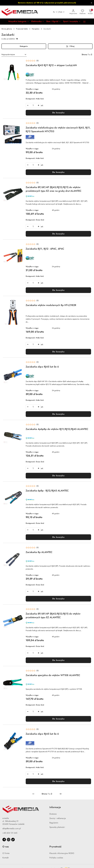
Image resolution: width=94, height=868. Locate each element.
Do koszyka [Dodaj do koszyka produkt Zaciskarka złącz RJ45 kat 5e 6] (58, 414)
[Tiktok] (13, 840)
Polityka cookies (56, 858)
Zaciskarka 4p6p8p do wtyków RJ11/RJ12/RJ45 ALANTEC (57, 429)
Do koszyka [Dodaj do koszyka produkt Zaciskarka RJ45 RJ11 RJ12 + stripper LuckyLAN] (58, 113)
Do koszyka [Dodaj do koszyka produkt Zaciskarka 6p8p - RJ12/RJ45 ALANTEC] (58, 537)
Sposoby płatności (57, 827)
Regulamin (54, 823)
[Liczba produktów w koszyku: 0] (90, 12)
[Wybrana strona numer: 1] (47, 794)
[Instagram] (9, 840)
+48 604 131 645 (10, 833)
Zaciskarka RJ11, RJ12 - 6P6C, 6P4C (45, 249)
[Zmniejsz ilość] (28, 105)
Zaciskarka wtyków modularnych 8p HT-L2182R (51, 305)
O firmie (6, 853)
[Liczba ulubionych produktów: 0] (83, 12)
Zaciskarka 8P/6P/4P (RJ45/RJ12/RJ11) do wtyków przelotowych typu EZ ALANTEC (53, 615)
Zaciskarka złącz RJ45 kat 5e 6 (42, 367)
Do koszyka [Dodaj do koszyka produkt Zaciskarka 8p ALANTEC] (58, 599)
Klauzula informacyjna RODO (62, 853)
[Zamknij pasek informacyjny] (91, 3)
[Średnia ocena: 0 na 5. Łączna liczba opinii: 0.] (32, 61)
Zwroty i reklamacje (58, 818)
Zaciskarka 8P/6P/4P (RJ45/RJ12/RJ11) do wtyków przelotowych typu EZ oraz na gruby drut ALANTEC (54, 189)
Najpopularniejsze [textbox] (8, 54)
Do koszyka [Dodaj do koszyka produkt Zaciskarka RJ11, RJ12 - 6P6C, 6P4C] (58, 290)
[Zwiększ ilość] (38, 105)
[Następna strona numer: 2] (60, 794)
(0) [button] (38, 61)
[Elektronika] (38, 22)
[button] (19, 22)
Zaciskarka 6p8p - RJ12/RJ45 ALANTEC (47, 491)
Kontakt (6, 858)
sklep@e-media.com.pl (12, 829)
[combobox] (14, 55)
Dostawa (53, 814)
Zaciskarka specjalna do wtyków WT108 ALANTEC (53, 675)
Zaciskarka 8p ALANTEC (39, 552)
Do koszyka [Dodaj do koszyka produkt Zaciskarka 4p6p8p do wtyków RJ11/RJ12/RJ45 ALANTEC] (58, 476)
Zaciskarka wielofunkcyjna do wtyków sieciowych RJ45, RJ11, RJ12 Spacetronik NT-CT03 (58, 129)
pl (55, 12)
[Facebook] (4, 840)
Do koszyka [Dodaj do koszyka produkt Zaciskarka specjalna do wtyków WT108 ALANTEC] (58, 719)
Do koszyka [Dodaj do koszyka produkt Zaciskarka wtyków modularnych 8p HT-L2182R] (58, 352)
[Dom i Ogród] (54, 22)
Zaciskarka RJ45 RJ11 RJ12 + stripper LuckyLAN (51, 65)
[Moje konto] (73, 12)
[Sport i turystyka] (72, 22)
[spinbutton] (33, 105)
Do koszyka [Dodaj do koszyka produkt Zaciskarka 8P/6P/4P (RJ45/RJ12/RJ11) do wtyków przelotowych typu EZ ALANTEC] (58, 660)
